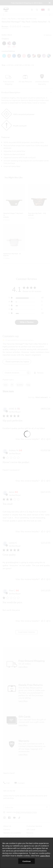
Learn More (45, 855)
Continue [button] (27, 861)
